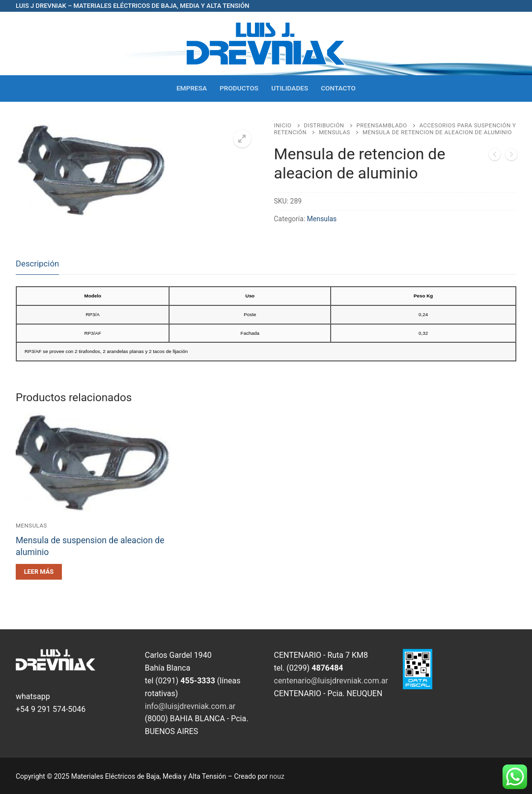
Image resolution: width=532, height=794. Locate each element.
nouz (277, 776)
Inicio (283, 125)
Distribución (324, 125)
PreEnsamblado (382, 125)
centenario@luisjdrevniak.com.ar (331, 681)
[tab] (37, 264)
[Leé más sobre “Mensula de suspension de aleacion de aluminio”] (39, 572)
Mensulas (335, 132)
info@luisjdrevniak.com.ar (190, 706)
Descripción (37, 264)
